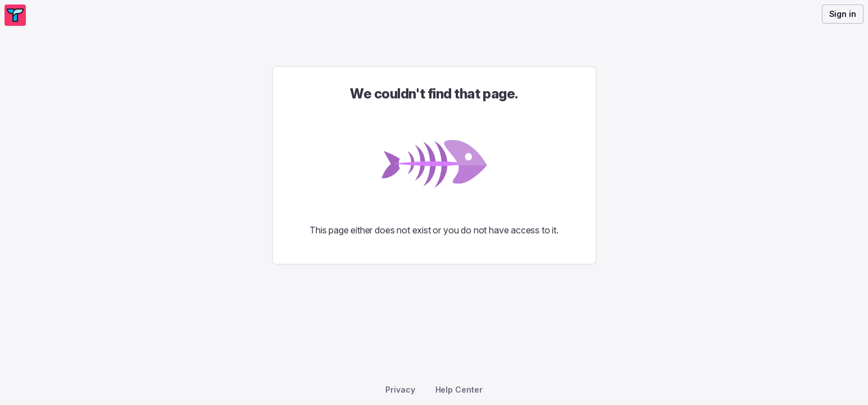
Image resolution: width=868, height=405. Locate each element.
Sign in (843, 14)
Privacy (400, 390)
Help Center (459, 390)
